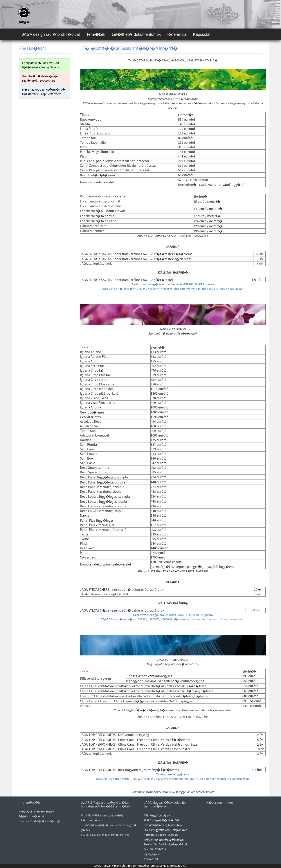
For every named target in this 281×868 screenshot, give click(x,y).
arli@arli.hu (151, 859)
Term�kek (96, 34)
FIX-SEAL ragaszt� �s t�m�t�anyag (105, 835)
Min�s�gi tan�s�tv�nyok (36, 812)
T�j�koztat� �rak (32, 816)
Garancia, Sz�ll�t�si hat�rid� (39, 821)
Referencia (177, 34)
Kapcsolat (202, 34)
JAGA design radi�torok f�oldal (51, 34)
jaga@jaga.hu (152, 854)
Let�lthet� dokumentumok (136, 34)
